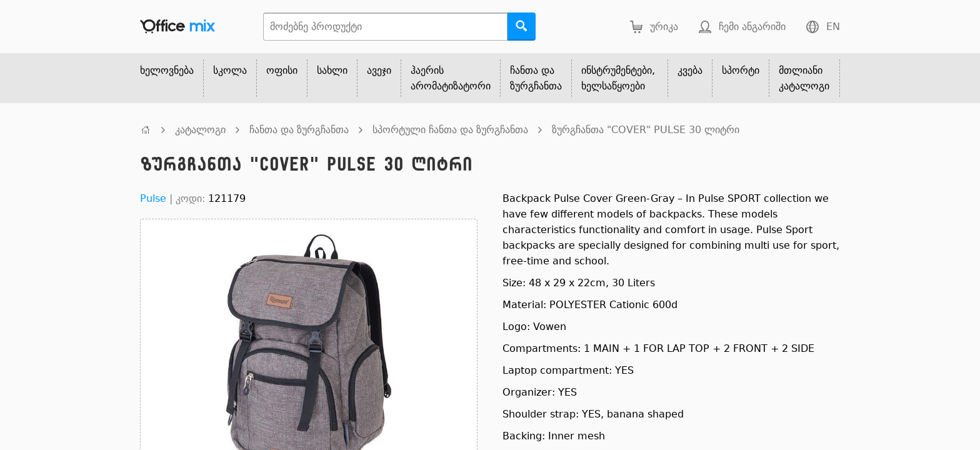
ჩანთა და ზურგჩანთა (536, 78)
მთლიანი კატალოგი (804, 78)
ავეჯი (379, 70)
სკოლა (230, 70)
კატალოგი (200, 130)
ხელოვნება (167, 70)
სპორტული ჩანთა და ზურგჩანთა (450, 130)
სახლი (332, 70)
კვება (690, 70)
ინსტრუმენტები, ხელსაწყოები (618, 78)
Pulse (153, 198)
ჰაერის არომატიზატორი (451, 78)
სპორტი (741, 70)
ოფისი (282, 70)
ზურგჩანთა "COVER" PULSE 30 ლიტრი (646, 130)
